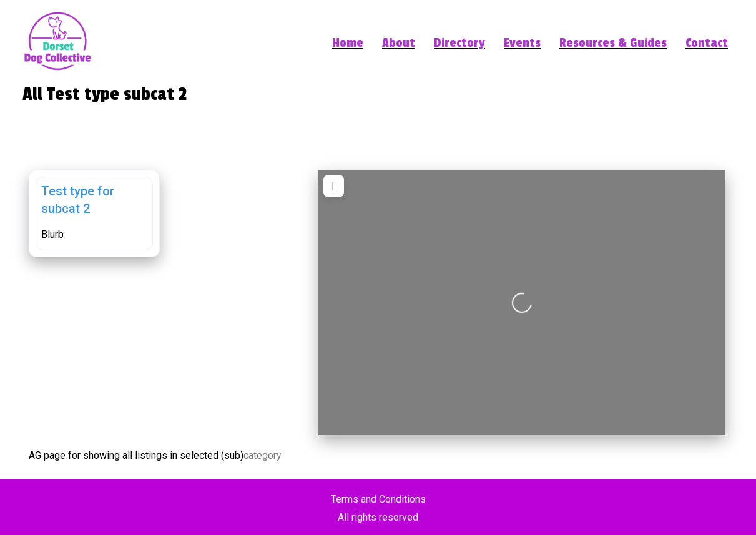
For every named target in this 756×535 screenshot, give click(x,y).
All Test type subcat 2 (105, 94)
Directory (459, 43)
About (399, 43)
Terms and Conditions (378, 499)
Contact (707, 43)
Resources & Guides (613, 43)
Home (348, 43)
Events (522, 43)
